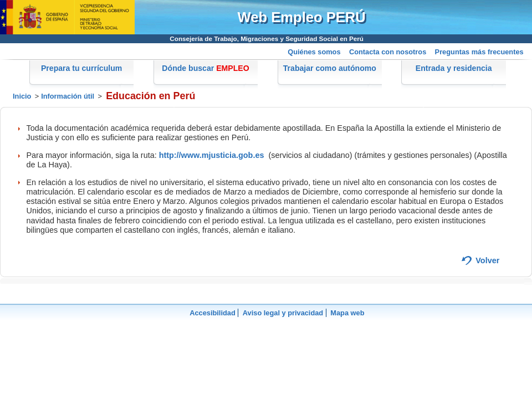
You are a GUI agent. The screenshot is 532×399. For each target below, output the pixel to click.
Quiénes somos (314, 52)
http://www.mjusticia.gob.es (212, 155)
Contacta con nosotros (388, 52)
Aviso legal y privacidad (283, 313)
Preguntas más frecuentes (479, 52)
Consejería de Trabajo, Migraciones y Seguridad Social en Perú (267, 39)
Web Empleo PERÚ (302, 17)
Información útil (68, 96)
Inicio (22, 96)
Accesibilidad (213, 313)
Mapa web (347, 313)
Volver (487, 260)
